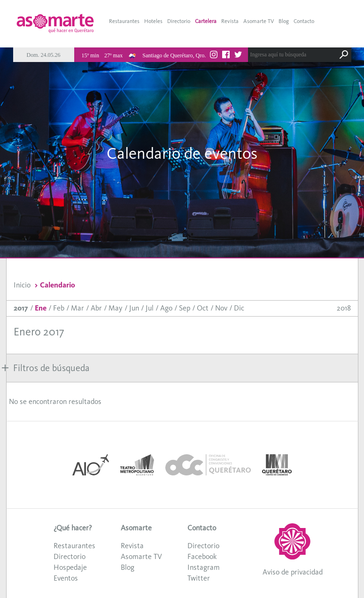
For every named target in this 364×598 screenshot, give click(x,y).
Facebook (202, 556)
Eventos (66, 578)
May (116, 308)
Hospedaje (70, 567)
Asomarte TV (259, 21)
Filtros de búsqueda (46, 368)
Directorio (179, 21)
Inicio (22, 285)
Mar (77, 308)
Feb (59, 308)
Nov (221, 308)
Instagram (204, 567)
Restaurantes (124, 21)
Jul (150, 308)
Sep (185, 308)
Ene (41, 308)
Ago (166, 308)
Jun (134, 308)
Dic (239, 308)
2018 (344, 308)
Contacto (304, 21)
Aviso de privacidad (293, 572)
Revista (230, 21)
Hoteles (153, 21)
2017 (21, 308)
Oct (203, 308)
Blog (284, 21)
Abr (96, 308)
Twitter (199, 578)
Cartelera (206, 21)
